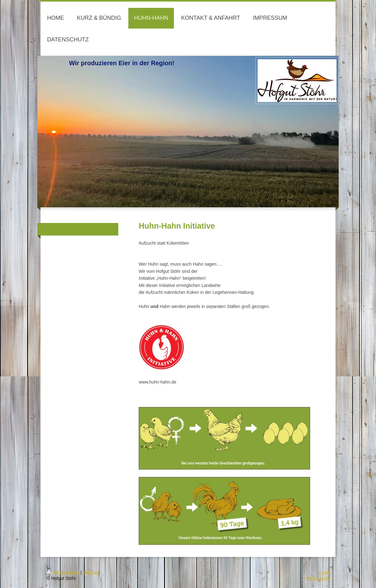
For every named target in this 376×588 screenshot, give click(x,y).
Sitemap (91, 572)
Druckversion (64, 572)
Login (324, 572)
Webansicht (318, 578)
